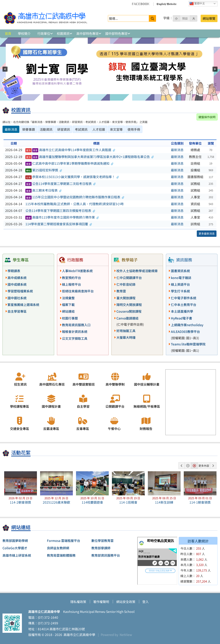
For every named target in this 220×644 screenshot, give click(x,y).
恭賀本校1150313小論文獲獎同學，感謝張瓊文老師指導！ (72, 177)
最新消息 (177, 150)
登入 (145, 602)
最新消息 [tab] (11, 129)
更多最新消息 (207, 233)
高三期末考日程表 (44, 190)
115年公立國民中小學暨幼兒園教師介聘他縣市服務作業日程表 (75, 197)
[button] (5, 69)
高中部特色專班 (87, 33)
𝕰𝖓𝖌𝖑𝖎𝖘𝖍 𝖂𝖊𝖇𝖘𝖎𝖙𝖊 (166, 4)
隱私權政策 (78, 602)
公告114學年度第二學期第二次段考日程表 (61, 184)
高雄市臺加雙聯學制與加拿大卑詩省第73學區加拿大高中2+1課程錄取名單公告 (90, 157)
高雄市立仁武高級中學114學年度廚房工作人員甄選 (70, 150)
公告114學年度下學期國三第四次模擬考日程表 (60, 211)
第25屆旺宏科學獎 (44, 170)
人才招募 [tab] (99, 129)
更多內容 (204, 466)
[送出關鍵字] (152, 18)
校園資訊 (63, 33)
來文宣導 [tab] (116, 129)
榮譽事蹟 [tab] (29, 129)
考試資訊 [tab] (81, 129)
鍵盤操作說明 (207, 117)
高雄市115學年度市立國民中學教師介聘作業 (62, 217)
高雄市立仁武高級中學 (79, 635)
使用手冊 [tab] (134, 129)
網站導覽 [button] (209, 18)
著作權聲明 (101, 602)
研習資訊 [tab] (64, 129)
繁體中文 (197, 4)
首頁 (8, 33)
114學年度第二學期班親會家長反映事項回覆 (59, 224)
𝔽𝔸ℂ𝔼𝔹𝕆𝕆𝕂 (141, 4)
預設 (185, 18)
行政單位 (44, 33)
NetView (126, 635)
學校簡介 (24, 33)
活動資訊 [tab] (46, 129)
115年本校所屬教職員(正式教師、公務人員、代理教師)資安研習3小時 (75, 204)
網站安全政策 (126, 602)
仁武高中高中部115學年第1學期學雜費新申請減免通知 (69, 163)
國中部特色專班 (116, 33)
